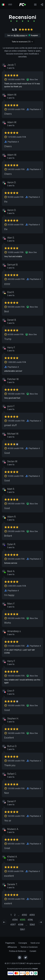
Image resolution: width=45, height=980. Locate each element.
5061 (23, 929)
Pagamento (10, 943)
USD (10, 5)
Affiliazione (12, 947)
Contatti (33, 951)
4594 (15, 920)
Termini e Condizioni (29, 947)
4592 (24, 915)
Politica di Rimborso (18, 951)
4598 (21, 925)
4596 (30, 920)
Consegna (23, 943)
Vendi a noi (35, 943)
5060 (32, 925)
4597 (13, 925)
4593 (32, 915)
